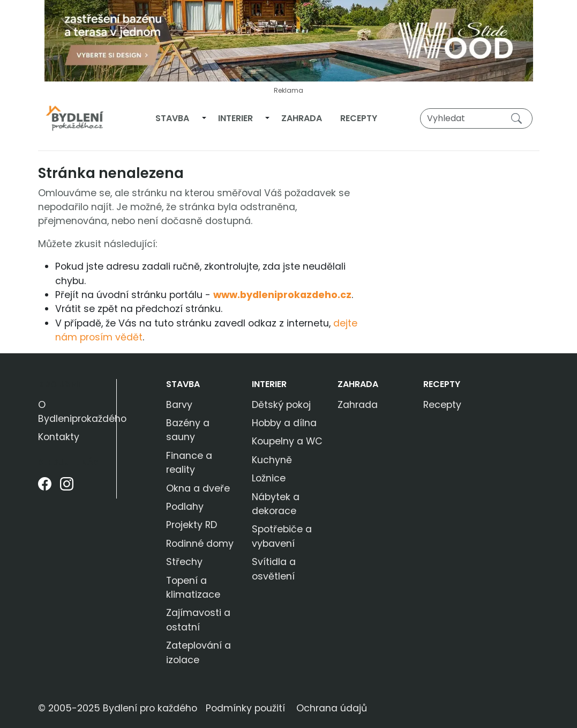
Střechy (184, 562)
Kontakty (59, 437)
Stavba (172, 118)
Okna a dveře (198, 488)
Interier (235, 118)
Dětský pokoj (281, 405)
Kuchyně (272, 460)
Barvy (179, 405)
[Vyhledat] (476, 118)
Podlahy (185, 507)
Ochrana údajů (332, 708)
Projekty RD (192, 525)
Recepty (359, 118)
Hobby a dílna (284, 423)
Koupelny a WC (287, 441)
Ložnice (269, 478)
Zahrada (302, 118)
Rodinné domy (200, 544)
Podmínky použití (245, 708)
